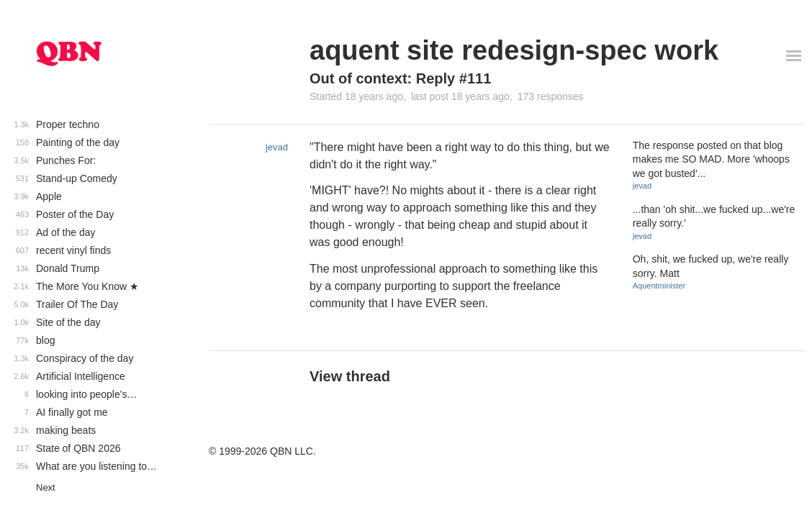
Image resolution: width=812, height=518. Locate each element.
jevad (277, 147)
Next (46, 487)
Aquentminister (659, 286)
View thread (350, 376)
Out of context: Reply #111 (400, 78)
